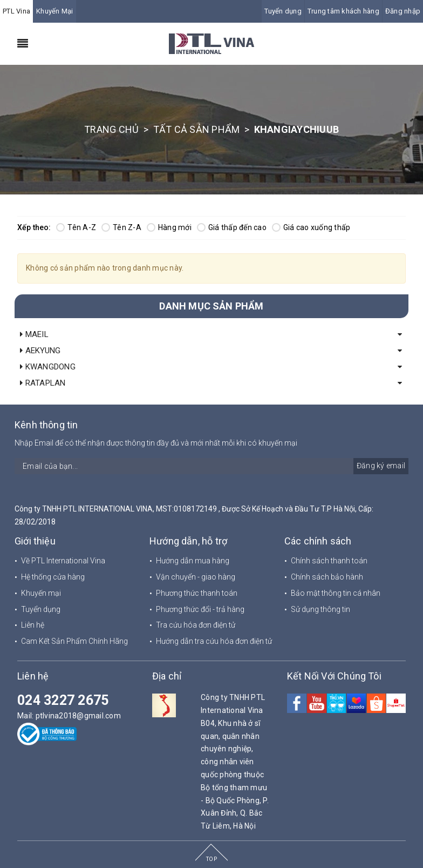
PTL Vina (16, 11)
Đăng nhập (403, 11)
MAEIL (34, 334)
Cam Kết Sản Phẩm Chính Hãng (74, 641)
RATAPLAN (43, 383)
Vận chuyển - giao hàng (196, 577)
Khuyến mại (41, 593)
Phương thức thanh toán (197, 593)
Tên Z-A (121, 227)
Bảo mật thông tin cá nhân (336, 593)
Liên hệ (33, 625)
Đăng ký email (381, 466)
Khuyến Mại (55, 11)
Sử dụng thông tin (320, 609)
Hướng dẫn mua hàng (193, 561)
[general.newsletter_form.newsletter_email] (211, 466)
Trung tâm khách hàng (343, 11)
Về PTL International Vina (63, 561)
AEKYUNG (40, 351)
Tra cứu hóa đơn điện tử (196, 625)
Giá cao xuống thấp (311, 227)
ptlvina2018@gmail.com (78, 716)
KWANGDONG (48, 367)
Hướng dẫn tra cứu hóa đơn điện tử (214, 641)
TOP (211, 859)
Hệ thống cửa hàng (53, 577)
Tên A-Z (76, 227)
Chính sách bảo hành (327, 577)
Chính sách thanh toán (329, 561)
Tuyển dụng (283, 11)
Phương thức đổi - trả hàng (200, 609)
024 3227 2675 (63, 700)
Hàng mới (169, 227)
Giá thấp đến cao (232, 227)
